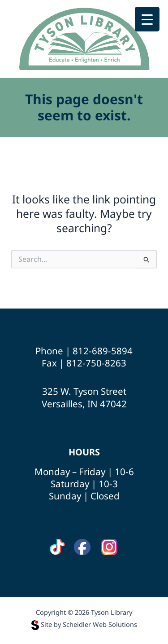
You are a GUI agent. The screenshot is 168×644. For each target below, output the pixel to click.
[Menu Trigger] (147, 19)
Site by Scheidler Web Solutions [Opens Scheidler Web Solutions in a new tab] (84, 624)
